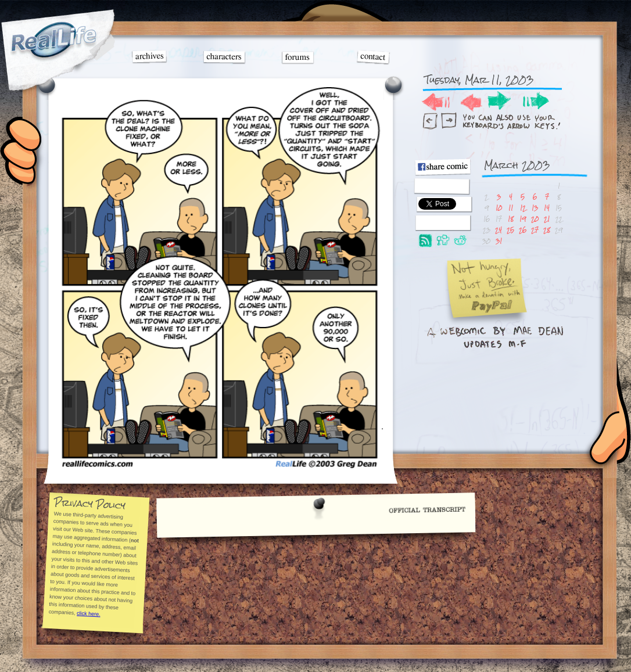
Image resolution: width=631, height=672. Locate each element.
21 (547, 219)
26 (523, 230)
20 (535, 219)
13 (535, 208)
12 (523, 208)
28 (547, 230)
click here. (88, 614)
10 (499, 208)
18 (511, 219)
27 (535, 230)
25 (510, 230)
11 (511, 208)
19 (523, 219)
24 (499, 230)
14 (547, 208)
